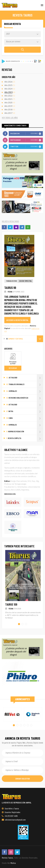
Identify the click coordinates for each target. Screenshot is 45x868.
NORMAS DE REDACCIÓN (25, 432)
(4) (10, 103)
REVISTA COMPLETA (25, 438)
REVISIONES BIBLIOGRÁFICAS (25, 398)
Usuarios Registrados (11, 812)
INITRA (25, 411)
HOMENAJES (25, 391)
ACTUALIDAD (25, 378)
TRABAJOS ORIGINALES (25, 384)
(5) (10, 85)
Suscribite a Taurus (10, 808)
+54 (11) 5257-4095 (10, 816)
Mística (13, 863)
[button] (19, 624)
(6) (10, 89)
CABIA (25, 418)
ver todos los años (10, 118)
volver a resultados (10, 221)
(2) (10, 82)
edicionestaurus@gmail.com (14, 820)
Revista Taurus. (8, 858)
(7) (10, 99)
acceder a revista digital (17, 320)
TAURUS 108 (10, 604)
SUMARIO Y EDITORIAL (25, 339)
